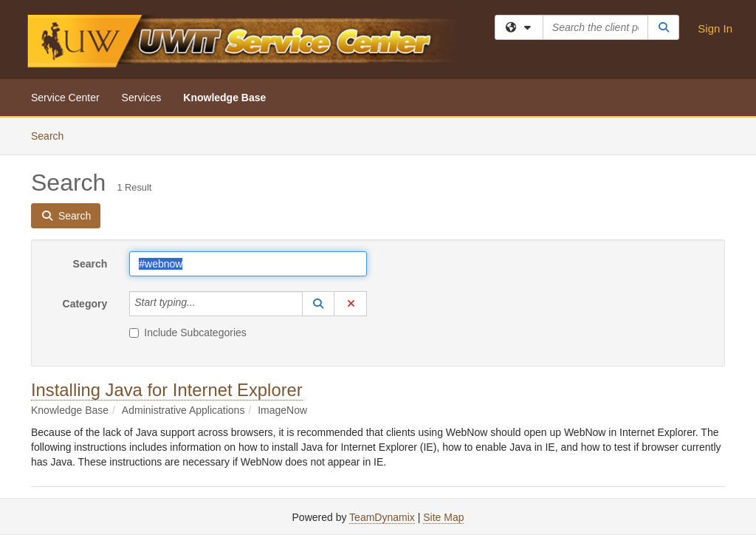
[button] (318, 304)
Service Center (65, 98)
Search (53, 135)
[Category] (204, 304)
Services (142, 98)
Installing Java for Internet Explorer (167, 390)
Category (85, 304)
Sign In (715, 28)
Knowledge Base (224, 98)
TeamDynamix (382, 517)
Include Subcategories (188, 333)
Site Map (443, 517)
